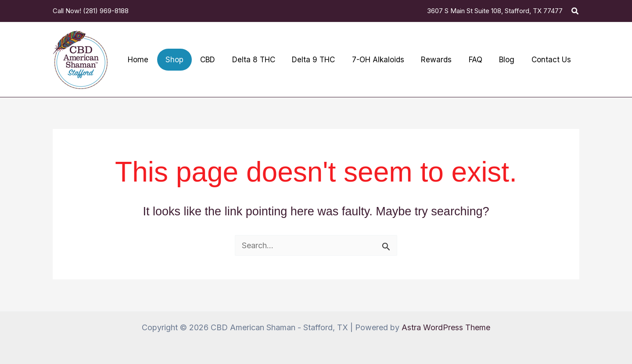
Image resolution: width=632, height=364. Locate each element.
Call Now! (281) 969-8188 (91, 11)
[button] (575, 11)
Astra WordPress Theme (446, 327)
